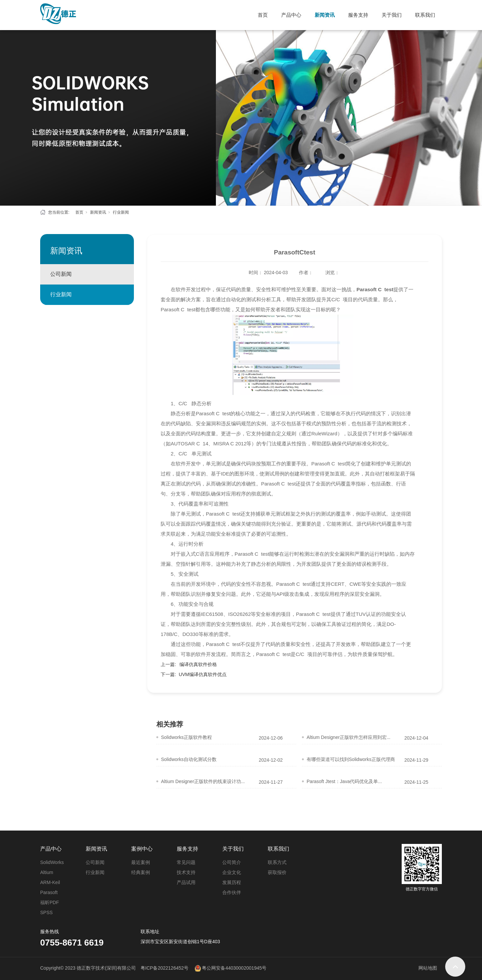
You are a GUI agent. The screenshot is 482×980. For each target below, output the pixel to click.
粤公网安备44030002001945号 (234, 968)
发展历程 (232, 882)
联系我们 (425, 15)
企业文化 (232, 872)
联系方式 (277, 862)
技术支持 (186, 872)
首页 (263, 15)
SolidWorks (52, 862)
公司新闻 (61, 274)
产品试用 (186, 882)
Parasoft (49, 892)
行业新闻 (121, 212)
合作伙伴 (232, 892)
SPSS (46, 912)
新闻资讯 (325, 15)
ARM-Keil (50, 882)
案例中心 (142, 849)
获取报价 (277, 872)
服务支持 (358, 15)
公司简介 (232, 862)
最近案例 (141, 862)
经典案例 (141, 872)
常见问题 (186, 862)
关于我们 (392, 15)
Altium (47, 872)
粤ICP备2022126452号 (165, 968)
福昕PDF (50, 902)
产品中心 (291, 15)
